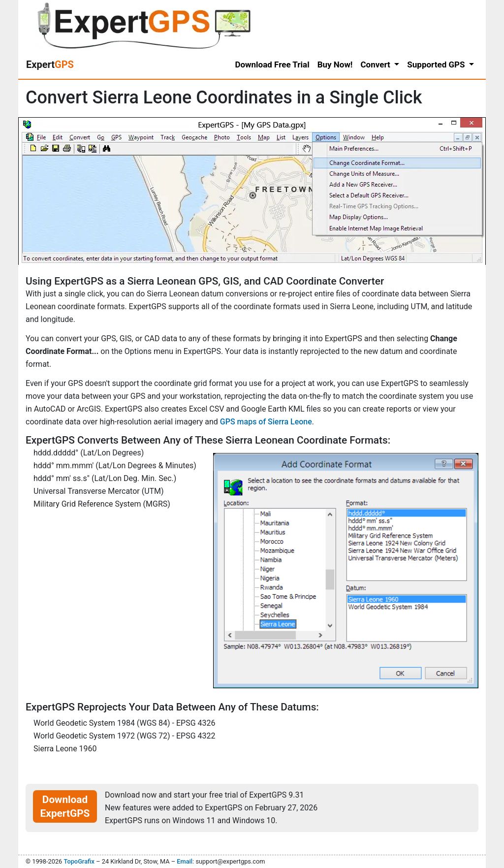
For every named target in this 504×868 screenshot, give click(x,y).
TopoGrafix (79, 861)
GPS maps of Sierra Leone (266, 422)
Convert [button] (376, 64)
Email (185, 861)
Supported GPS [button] (437, 64)
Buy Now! (335, 64)
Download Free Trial (272, 64)
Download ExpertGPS (65, 806)
